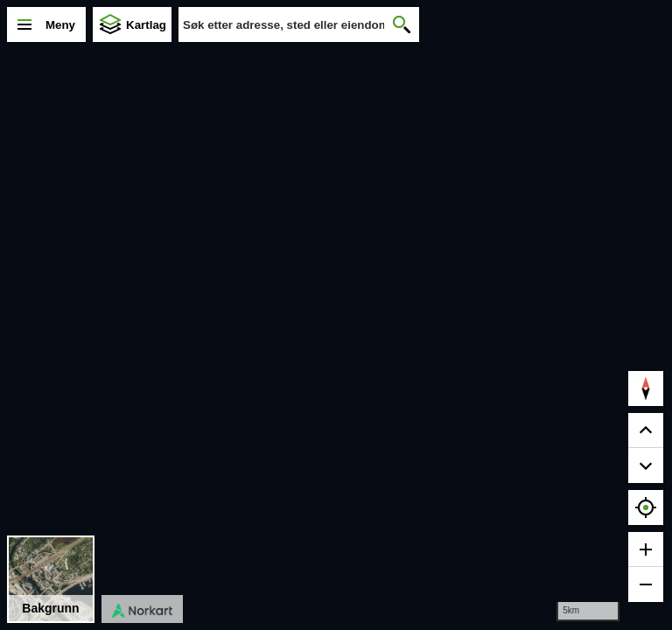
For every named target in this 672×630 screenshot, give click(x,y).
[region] (336, 315)
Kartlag (146, 25)
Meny (60, 25)
